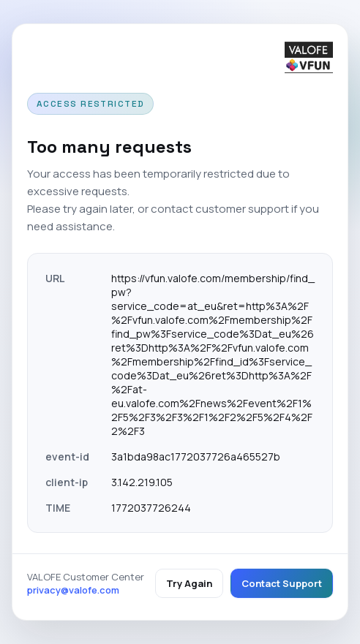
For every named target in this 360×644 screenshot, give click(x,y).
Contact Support (282, 583)
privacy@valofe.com (73, 590)
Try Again (189, 583)
